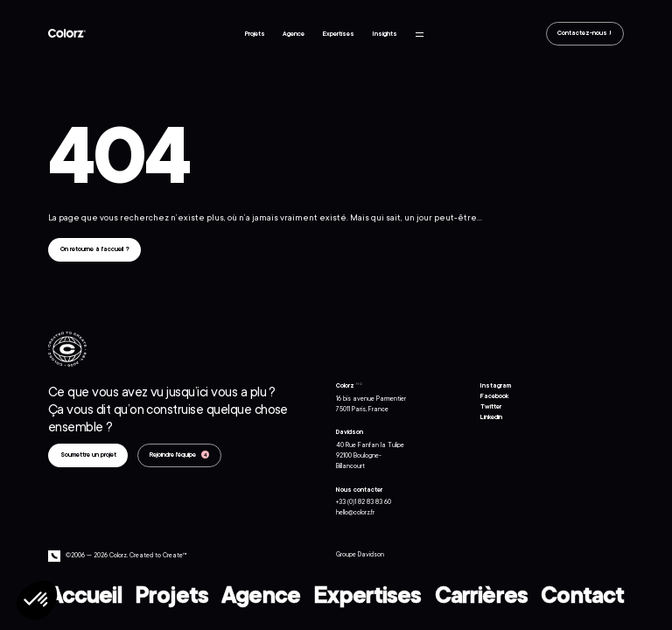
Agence (294, 34)
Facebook (494, 396)
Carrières (481, 590)
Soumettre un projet (88, 455)
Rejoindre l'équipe (174, 455)
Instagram (496, 386)
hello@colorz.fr (355, 513)
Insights (385, 34)
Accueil (85, 590)
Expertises (339, 34)
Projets (255, 34)
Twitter (491, 407)
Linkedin (491, 417)
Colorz (67, 33)
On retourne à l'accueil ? (95, 249)
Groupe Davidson (360, 555)
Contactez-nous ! (584, 34)
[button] (37, 600)
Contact (582, 590)
